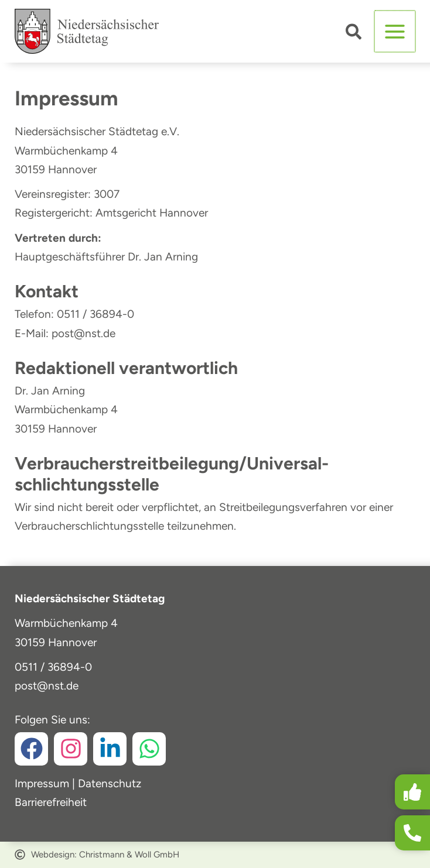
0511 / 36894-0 (53, 667)
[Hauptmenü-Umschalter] (396, 32)
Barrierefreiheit (51, 802)
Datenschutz (110, 783)
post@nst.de (47, 686)
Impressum (42, 783)
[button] (355, 34)
